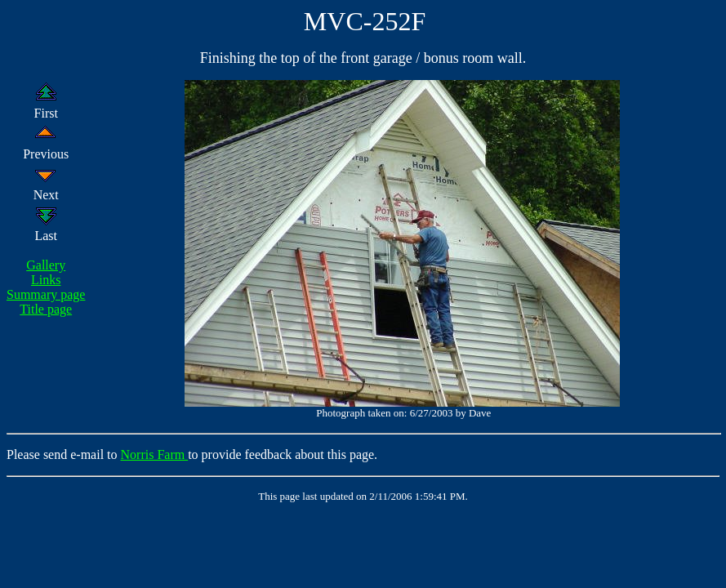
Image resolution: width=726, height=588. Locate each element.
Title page (46, 309)
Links (46, 280)
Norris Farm (155, 454)
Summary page (46, 294)
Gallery (46, 265)
